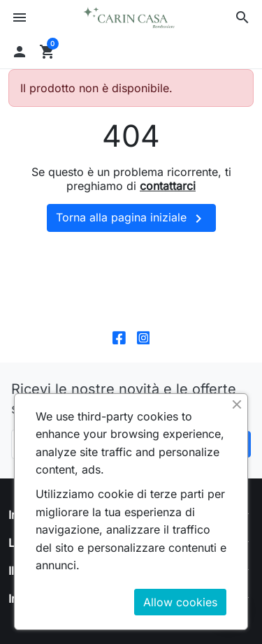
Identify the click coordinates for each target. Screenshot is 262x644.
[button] (242, 17)
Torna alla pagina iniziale (131, 219)
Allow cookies (180, 602)
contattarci (168, 186)
